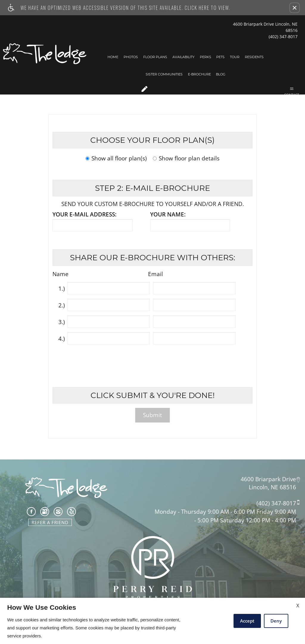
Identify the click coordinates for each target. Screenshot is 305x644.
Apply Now (144, 92)
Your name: (168, 215)
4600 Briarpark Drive (268, 479)
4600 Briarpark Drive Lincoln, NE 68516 (265, 27)
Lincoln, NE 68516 (272, 487)
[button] (295, 8)
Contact (292, 92)
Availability (183, 57)
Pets (220, 57)
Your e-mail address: (84, 215)
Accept (247, 621)
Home (113, 57)
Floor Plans (155, 57)
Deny (276, 621)
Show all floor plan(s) (116, 159)
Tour (235, 57)
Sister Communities (164, 74)
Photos (131, 57)
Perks (206, 57)
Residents (254, 57)
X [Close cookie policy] (298, 606)
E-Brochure (199, 74)
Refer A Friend (50, 522)
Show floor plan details (186, 159)
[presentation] (153, 362)
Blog (221, 74)
